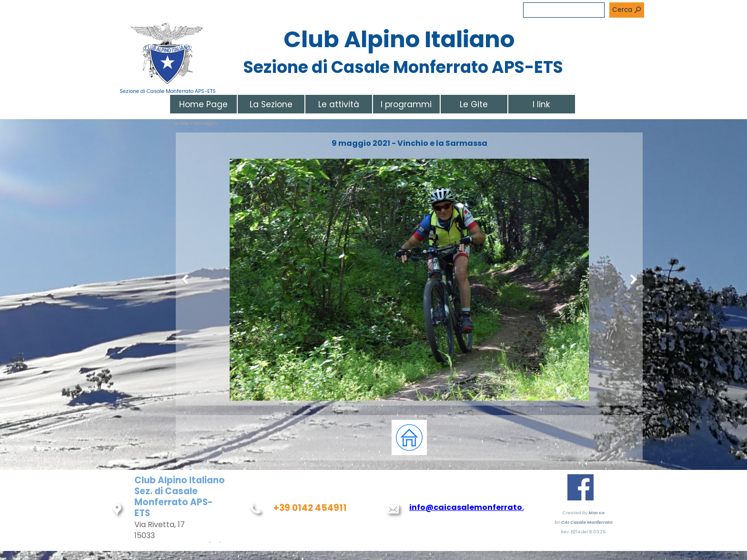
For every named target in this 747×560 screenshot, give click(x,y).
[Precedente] (187, 280)
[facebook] (580, 487)
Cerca (622, 10)
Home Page (203, 104)
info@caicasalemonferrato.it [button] (470, 507)
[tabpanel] (409, 438)
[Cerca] (564, 10)
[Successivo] (631, 280)
